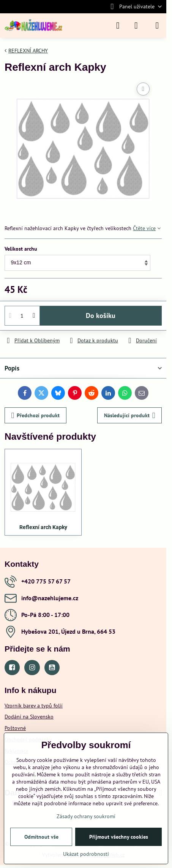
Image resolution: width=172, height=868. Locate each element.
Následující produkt (130, 416)
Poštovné (15, 728)
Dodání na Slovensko (29, 717)
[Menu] (157, 25)
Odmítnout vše (41, 837)
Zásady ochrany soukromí (86, 816)
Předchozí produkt (36, 416)
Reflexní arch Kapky (43, 527)
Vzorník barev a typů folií (34, 706)
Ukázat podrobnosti (86, 854)
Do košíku (101, 316)
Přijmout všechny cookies (119, 837)
